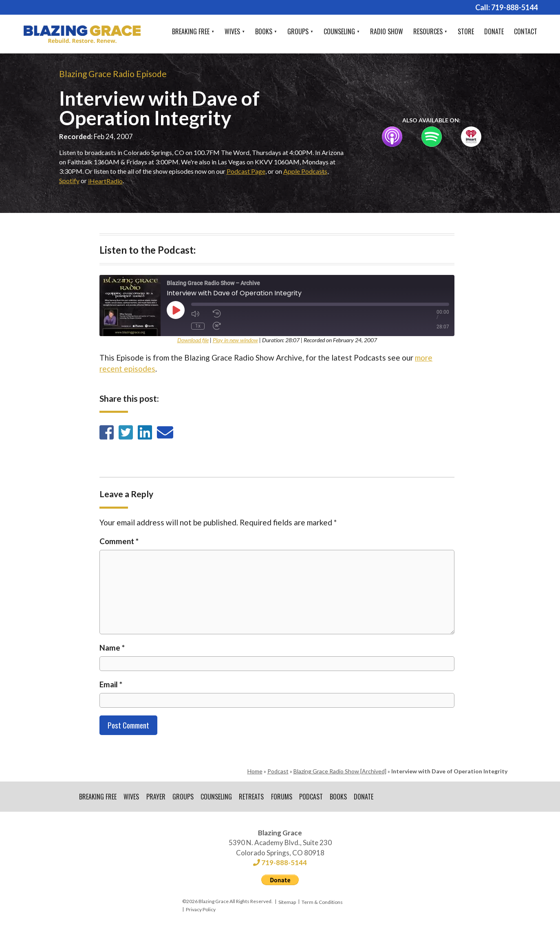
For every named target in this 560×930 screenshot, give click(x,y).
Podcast (278, 771)
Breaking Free (191, 31)
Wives (232, 31)
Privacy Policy (201, 910)
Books (264, 31)
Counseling (339, 31)
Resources (428, 31)
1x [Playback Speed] (198, 326)
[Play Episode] (176, 310)
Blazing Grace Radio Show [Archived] (340, 771)
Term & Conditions (322, 902)
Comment (119, 541)
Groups (298, 31)
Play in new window (235, 340)
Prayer (156, 797)
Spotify (69, 180)
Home (255, 771)
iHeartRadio (105, 181)
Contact (526, 31)
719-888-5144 (514, 7)
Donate (494, 31)
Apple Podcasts (305, 171)
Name (112, 648)
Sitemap (287, 902)
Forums (283, 797)
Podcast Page (246, 171)
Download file (193, 340)
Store (466, 31)
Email (111, 684)
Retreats (253, 797)
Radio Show (387, 31)
